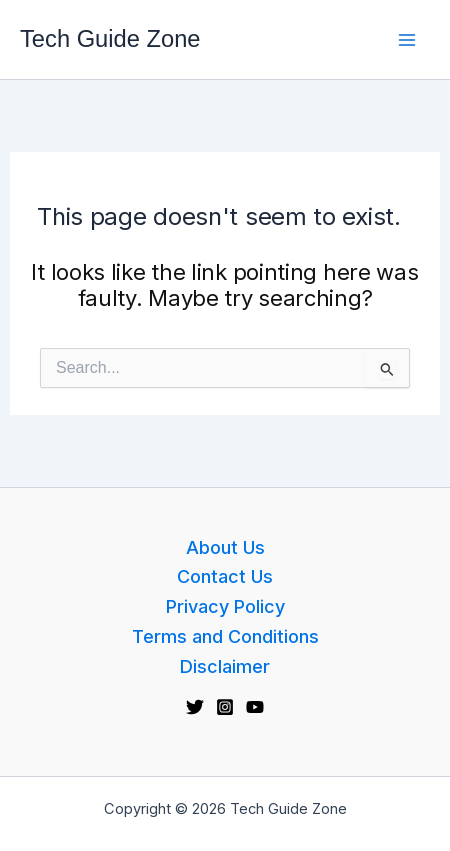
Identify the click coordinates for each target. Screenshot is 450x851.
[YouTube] (255, 707)
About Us (225, 547)
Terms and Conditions (225, 636)
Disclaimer (225, 666)
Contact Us (225, 576)
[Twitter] (195, 707)
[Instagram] (225, 707)
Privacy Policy (225, 606)
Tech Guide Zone (110, 39)
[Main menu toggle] (406, 39)
